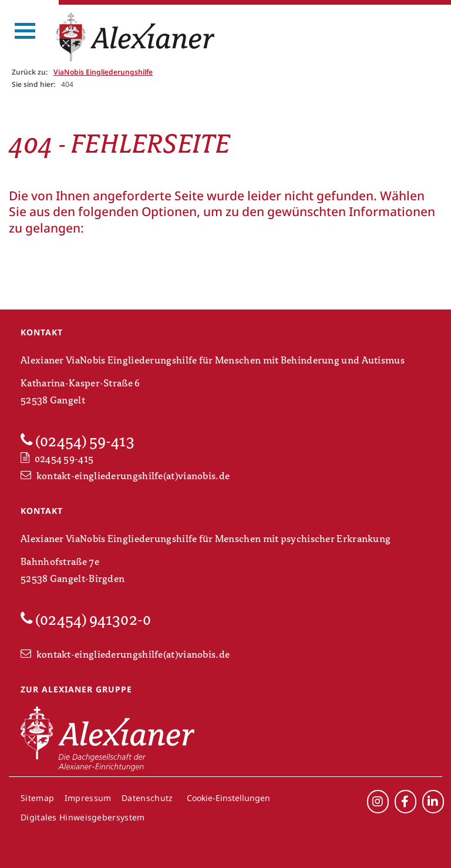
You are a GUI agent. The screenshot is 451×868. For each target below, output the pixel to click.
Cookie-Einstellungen (228, 798)
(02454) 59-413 (78, 441)
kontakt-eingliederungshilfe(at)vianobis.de (125, 476)
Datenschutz (147, 798)
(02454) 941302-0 (86, 620)
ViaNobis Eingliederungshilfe (103, 72)
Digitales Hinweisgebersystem (83, 817)
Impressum (88, 798)
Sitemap (37, 798)
